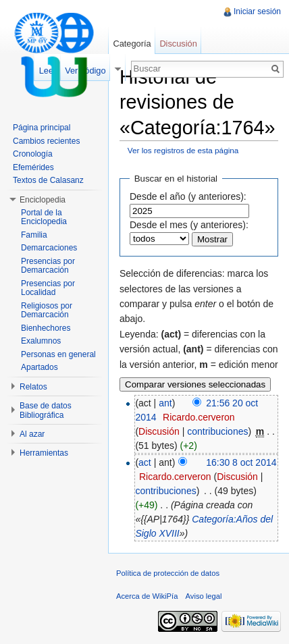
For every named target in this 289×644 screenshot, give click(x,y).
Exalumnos (41, 341)
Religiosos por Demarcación (47, 311)
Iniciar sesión (257, 11)
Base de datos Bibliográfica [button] (46, 410)
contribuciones (217, 431)
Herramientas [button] (44, 453)
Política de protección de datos (168, 573)
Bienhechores (46, 328)
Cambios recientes (46, 141)
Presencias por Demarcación (48, 266)
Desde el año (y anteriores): (188, 196)
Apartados (40, 367)
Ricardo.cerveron (199, 417)
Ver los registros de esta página (183, 150)
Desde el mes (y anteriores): (189, 225)
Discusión (159, 431)
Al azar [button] (32, 434)
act (145, 462)
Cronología (33, 154)
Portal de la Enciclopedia (44, 217)
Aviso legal (204, 596)
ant (165, 403)
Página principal (42, 128)
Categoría (132, 44)
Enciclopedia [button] (43, 200)
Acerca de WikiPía (147, 596)
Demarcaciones (49, 248)
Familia (34, 235)
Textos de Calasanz (48, 180)
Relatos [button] (33, 387)
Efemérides (33, 167)
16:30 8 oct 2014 (241, 462)
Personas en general (58, 354)
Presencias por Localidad (48, 288)
